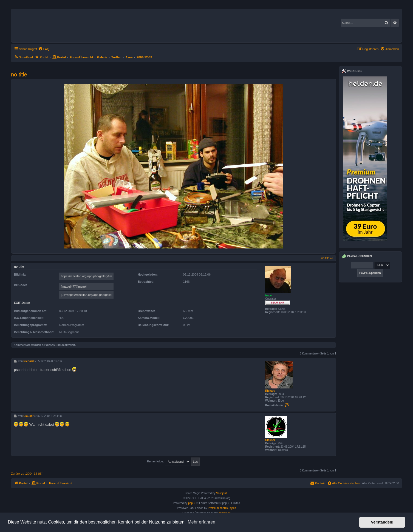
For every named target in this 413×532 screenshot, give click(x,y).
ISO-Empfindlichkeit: (29, 318)
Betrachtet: (146, 282)
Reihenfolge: (173, 461)
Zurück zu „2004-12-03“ (27, 474)
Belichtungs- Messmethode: (34, 332)
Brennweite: (146, 311)
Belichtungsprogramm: (31, 325)
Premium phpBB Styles (222, 508)
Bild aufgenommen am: (31, 311)
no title (19, 75)
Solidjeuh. (222, 493)
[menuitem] (44, 49)
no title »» (327, 258)
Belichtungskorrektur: (153, 325)
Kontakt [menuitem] (318, 483)
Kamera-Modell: (149, 318)
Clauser (270, 440)
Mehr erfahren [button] (201, 522)
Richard (270, 391)
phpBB (192, 503)
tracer (269, 295)
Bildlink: (20, 274)
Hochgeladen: (148, 274)
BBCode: (20, 285)
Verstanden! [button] (382, 522)
